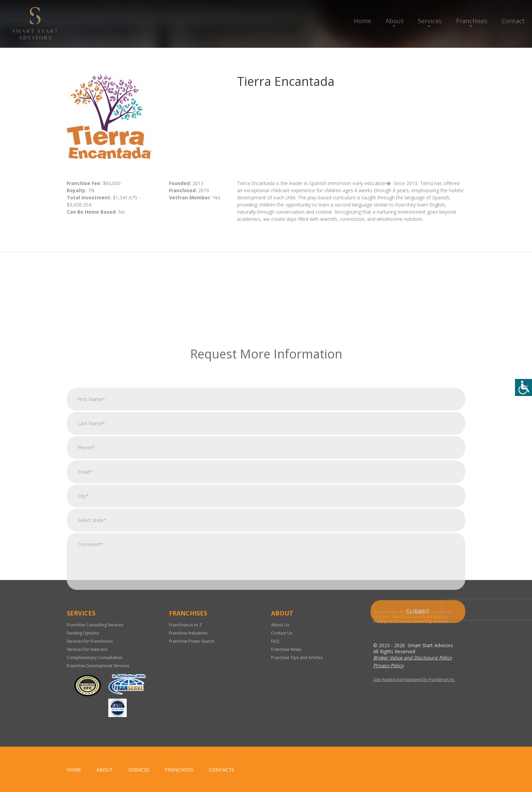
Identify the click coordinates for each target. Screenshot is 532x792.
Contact (513, 21)
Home (363, 21)
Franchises (472, 21)
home (74, 770)
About (395, 21)
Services (430, 21)
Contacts (222, 770)
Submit (418, 686)
